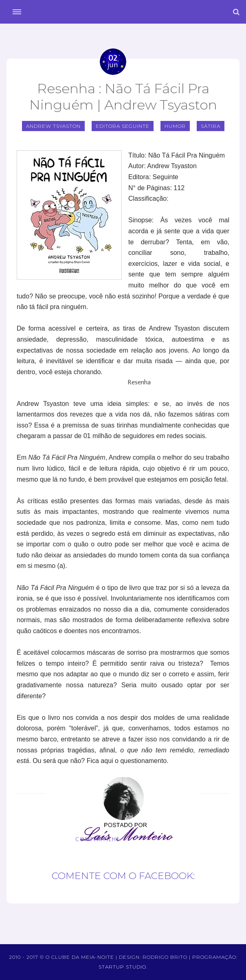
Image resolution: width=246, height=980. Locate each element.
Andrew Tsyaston (53, 126)
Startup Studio (122, 967)
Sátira (211, 126)
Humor (175, 126)
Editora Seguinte (123, 126)
